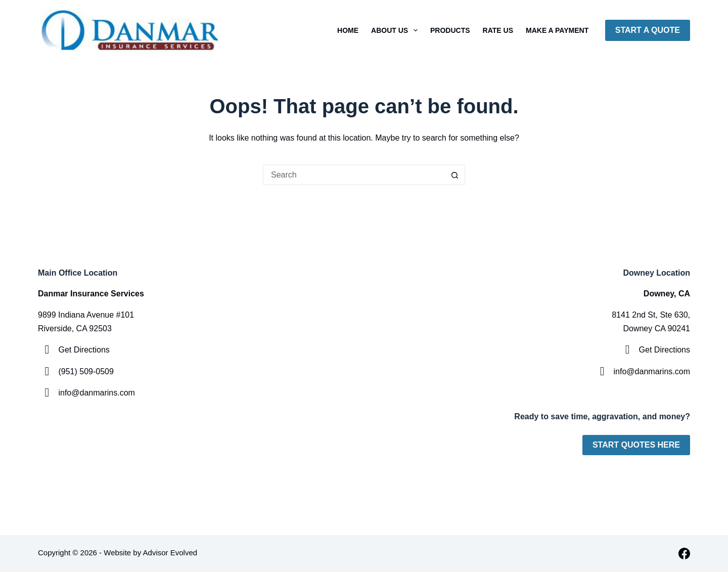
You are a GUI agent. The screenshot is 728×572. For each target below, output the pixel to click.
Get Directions (84, 350)
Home (348, 30)
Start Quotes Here (636, 445)
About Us (396, 30)
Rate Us (498, 30)
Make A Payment (557, 30)
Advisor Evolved (170, 553)
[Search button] (455, 175)
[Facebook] (684, 554)
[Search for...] (354, 175)
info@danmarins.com (96, 393)
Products (450, 30)
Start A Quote (648, 30)
